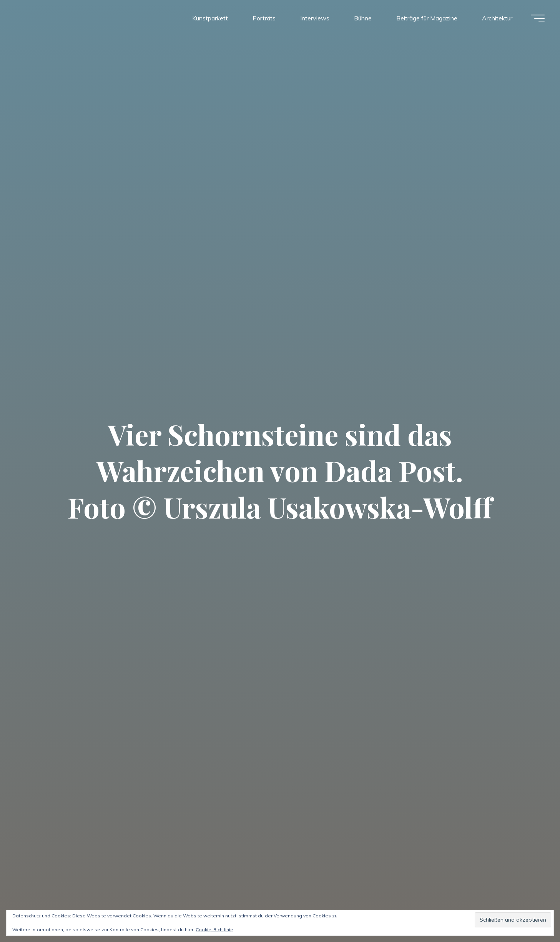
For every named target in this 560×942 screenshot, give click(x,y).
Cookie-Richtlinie (214, 929)
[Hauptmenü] (538, 18)
